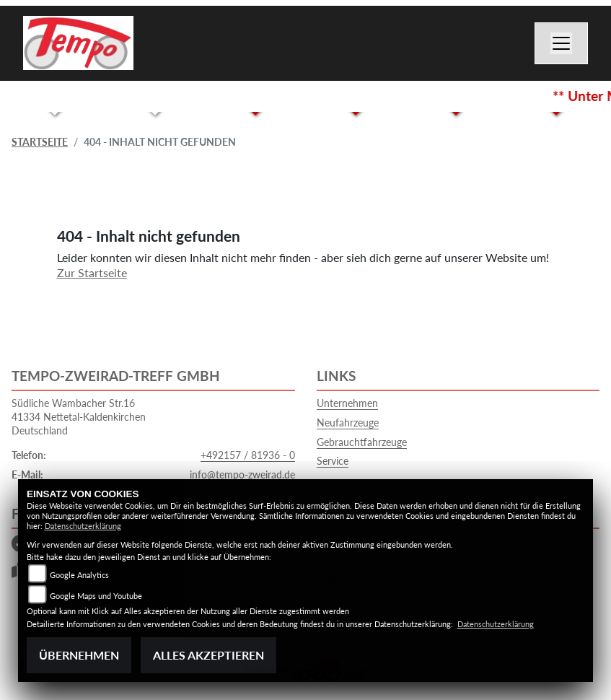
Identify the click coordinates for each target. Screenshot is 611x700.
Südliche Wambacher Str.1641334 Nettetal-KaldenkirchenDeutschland (79, 416)
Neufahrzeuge (348, 423)
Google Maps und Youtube (96, 596)
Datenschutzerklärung (83, 526)
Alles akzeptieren (208, 655)
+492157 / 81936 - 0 (248, 455)
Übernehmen (79, 655)
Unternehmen (347, 403)
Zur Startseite (92, 272)
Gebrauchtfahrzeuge (362, 442)
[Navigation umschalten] (561, 43)
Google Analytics (79, 575)
